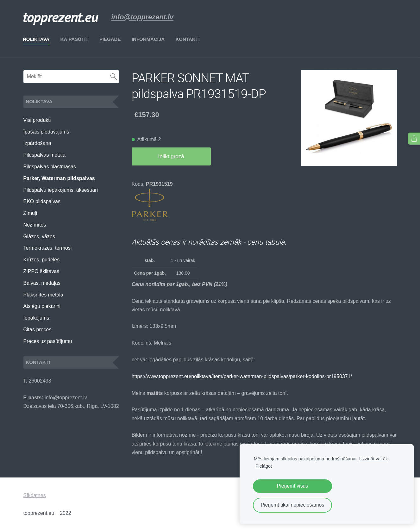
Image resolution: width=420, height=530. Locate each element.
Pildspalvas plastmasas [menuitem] (50, 167)
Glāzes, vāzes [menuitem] (39, 237)
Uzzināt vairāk (373, 459)
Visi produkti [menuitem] (37, 120)
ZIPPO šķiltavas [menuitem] (41, 271)
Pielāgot (264, 466)
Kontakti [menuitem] (188, 39)
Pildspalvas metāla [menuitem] (44, 155)
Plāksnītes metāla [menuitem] (43, 295)
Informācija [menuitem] (148, 39)
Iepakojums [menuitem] (36, 318)
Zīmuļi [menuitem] (30, 213)
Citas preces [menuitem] (38, 330)
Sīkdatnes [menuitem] (35, 495)
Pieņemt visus (293, 486)
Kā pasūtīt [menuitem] (75, 39)
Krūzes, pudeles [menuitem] (42, 260)
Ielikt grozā (171, 156)
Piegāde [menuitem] (110, 39)
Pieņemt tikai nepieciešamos (293, 505)
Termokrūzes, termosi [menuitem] (48, 248)
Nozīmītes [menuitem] (35, 225)
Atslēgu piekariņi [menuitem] (42, 306)
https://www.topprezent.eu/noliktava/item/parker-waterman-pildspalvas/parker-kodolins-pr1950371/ (242, 376)
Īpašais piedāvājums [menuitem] (46, 132)
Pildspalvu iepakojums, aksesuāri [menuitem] (61, 190)
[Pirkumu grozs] (414, 139)
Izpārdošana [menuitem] (37, 143)
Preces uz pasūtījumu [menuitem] (48, 341)
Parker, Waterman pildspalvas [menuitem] (59, 178)
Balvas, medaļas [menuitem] (42, 283)
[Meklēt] (71, 77)
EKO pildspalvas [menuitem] (42, 201)
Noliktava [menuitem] (37, 39)
